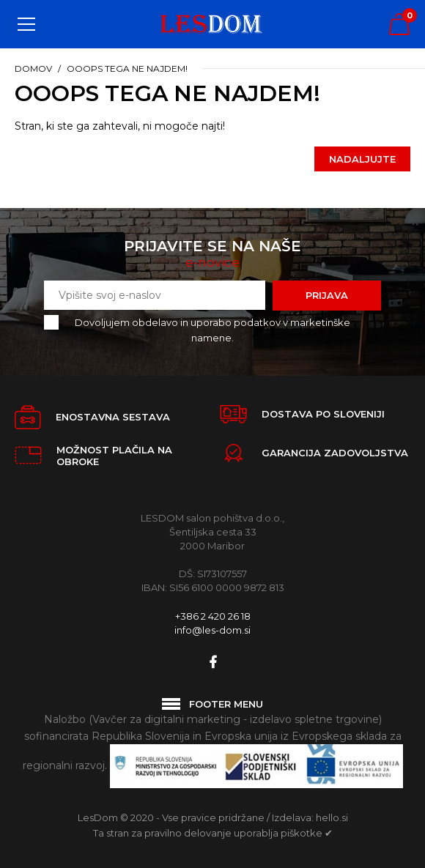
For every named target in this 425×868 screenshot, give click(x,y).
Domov (33, 68)
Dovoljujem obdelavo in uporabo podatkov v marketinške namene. (208, 329)
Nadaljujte (362, 159)
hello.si (332, 817)
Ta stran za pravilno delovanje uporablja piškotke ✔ (213, 833)
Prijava (327, 295)
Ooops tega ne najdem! (127, 68)
